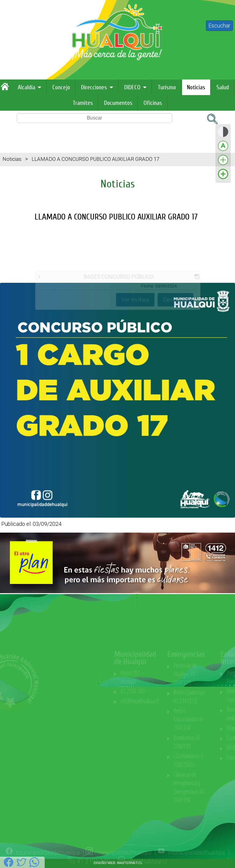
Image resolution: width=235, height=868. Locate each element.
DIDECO (132, 87)
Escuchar (219, 26)
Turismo (167, 87)
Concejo (61, 87)
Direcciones (94, 87)
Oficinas (153, 103)
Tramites (83, 103)
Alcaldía (26, 87)
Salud (223, 87)
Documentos (118, 103)
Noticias (196, 87)
